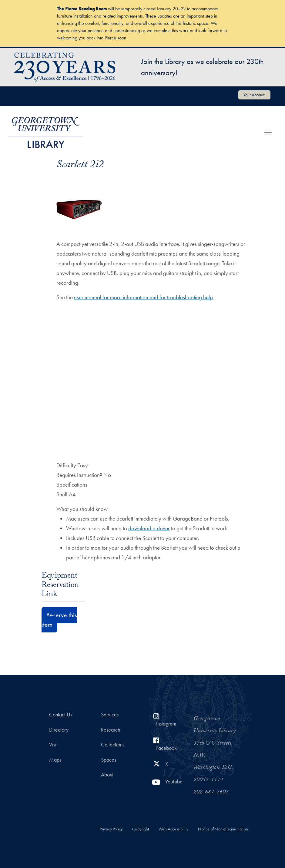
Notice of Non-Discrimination (223, 829)
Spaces (109, 760)
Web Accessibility (173, 829)
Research (111, 730)
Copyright (141, 829)
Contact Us (61, 715)
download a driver (149, 528)
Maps (55, 760)
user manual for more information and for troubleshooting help (143, 297)
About (107, 775)
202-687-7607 (211, 793)
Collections (113, 745)
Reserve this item (59, 620)
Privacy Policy (111, 829)
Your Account (254, 95)
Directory (59, 730)
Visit (53, 745)
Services (110, 715)
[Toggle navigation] (268, 132)
